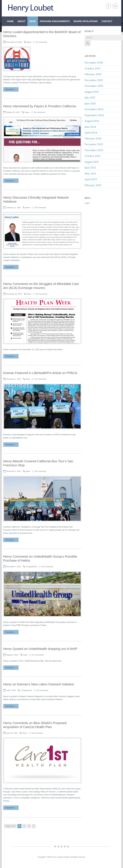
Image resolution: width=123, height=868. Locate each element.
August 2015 (92, 92)
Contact (107, 21)
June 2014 (90, 127)
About (21, 21)
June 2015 (90, 103)
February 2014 (93, 138)
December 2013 (94, 144)
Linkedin (115, 6)
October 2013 (92, 156)
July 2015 (90, 98)
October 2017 (92, 68)
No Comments (41, 42)
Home (10, 21)
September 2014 (94, 115)
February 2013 (93, 185)
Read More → (11, 89)
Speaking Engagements (55, 21)
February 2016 (93, 74)
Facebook (108, 6)
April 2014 (91, 133)
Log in (87, 203)
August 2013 (92, 162)
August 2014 (92, 121)
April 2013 (91, 179)
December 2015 (94, 80)
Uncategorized (31, 567)
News (33, 21)
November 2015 (94, 86)
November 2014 (94, 109)
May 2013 (90, 174)
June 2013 (90, 168)
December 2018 (94, 63)
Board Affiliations (86, 21)
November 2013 (94, 150)
